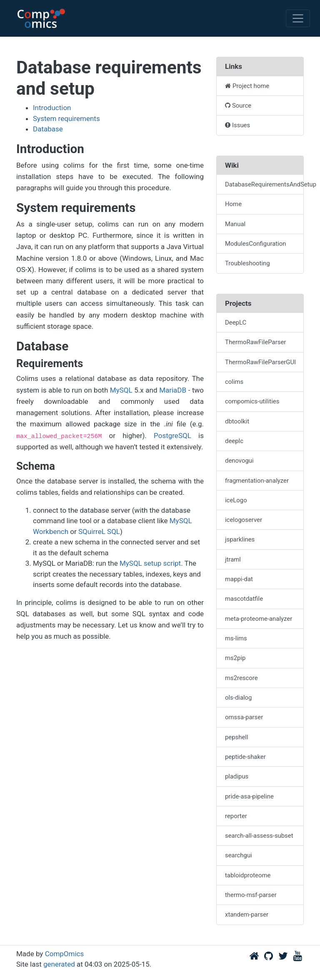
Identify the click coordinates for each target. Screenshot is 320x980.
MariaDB (173, 390)
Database (48, 129)
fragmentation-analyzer (257, 481)
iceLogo (236, 500)
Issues (237, 125)
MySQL (121, 390)
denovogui (239, 461)
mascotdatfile (244, 599)
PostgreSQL (172, 436)
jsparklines (240, 539)
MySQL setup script (150, 563)
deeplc (234, 441)
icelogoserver (244, 520)
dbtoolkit (237, 421)
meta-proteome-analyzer (259, 619)
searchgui (239, 855)
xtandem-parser (247, 914)
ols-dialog (238, 698)
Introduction (52, 108)
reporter (236, 816)
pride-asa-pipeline (249, 796)
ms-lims (236, 638)
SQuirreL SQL (99, 532)
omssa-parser (244, 717)
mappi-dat (239, 579)
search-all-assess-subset (259, 836)
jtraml (233, 559)
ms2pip (235, 658)
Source (238, 106)
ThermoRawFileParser (255, 342)
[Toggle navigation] (298, 18)
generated (59, 964)
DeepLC (236, 322)
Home (233, 204)
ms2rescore (241, 678)
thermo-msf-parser (251, 895)
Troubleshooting (247, 263)
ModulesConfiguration (255, 244)
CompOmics (65, 954)
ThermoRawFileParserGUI (260, 362)
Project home (247, 86)
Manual (235, 224)
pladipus (237, 776)
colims (234, 382)
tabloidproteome (248, 875)
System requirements (66, 118)
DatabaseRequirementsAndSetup (264, 184)
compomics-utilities (252, 401)
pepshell (237, 737)
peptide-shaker (245, 757)
